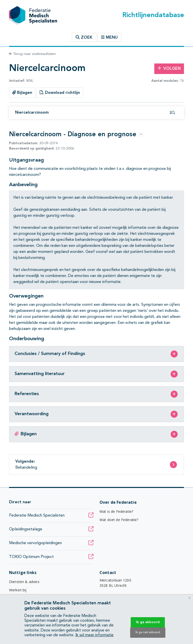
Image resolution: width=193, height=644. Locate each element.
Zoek (84, 37)
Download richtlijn (60, 93)
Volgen (169, 68)
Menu (109, 37)
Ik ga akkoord (148, 622)
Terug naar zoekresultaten (32, 54)
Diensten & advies (24, 582)
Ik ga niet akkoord (148, 632)
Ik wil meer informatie (94, 635)
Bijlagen (22, 93)
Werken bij (18, 590)
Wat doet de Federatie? (119, 520)
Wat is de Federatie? (116, 511)
